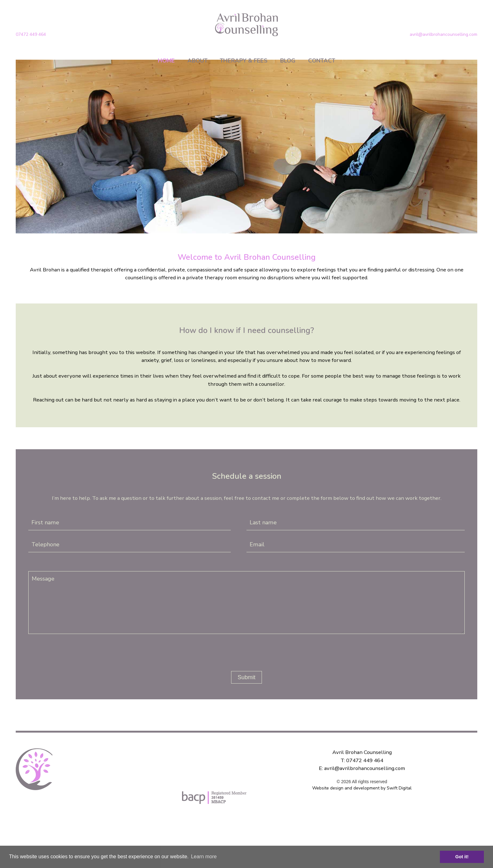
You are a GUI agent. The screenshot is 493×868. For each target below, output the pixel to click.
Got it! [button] (462, 857)
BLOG (288, 61)
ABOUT (197, 61)
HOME (166, 61)
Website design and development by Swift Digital (362, 788)
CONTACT (322, 61)
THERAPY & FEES (244, 61)
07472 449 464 (31, 34)
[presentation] (244, 650)
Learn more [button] (204, 857)
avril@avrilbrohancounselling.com (443, 34)
